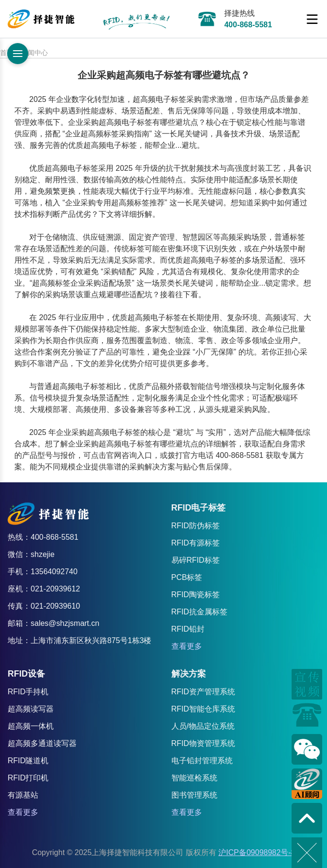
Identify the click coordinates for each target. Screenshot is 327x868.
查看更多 (187, 646)
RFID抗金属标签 (199, 612)
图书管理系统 (194, 795)
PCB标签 (187, 577)
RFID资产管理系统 (203, 692)
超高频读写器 (31, 709)
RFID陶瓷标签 (196, 595)
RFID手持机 (28, 692)
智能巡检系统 (194, 778)
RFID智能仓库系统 (203, 709)
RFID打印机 (28, 778)
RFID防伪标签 (196, 526)
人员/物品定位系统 (203, 726)
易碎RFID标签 (196, 560)
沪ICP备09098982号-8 (257, 852)
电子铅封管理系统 (202, 761)
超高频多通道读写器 (42, 743)
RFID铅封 (188, 629)
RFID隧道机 (28, 761)
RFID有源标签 (196, 543)
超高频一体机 (31, 726)
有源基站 (23, 795)
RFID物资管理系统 (203, 743)
